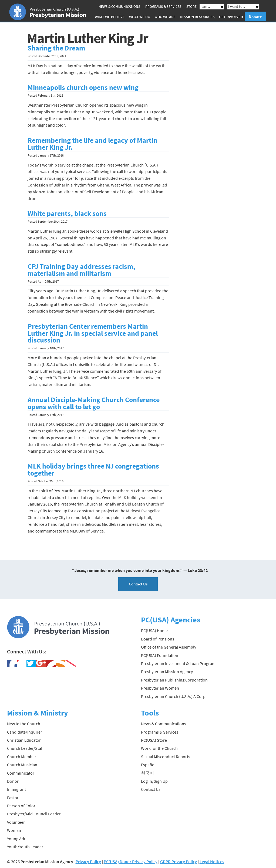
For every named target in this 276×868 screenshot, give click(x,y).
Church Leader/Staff (25, 748)
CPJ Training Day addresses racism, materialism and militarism (81, 270)
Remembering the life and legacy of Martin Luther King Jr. (92, 144)
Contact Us (138, 584)
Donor (13, 781)
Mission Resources (197, 17)
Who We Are (165, 17)
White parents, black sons (67, 213)
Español (148, 765)
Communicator (21, 773)
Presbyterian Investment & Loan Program (178, 663)
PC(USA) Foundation (160, 655)
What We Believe (110, 17)
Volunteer (16, 822)
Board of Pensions (158, 639)
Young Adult (18, 838)
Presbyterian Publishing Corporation (174, 680)
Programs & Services (163, 7)
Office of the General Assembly (169, 647)
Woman (14, 830)
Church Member (22, 756)
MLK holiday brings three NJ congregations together (93, 470)
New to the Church (24, 724)
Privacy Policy (88, 862)
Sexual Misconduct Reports (166, 756)
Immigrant (16, 789)
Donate (255, 17)
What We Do (140, 17)
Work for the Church (159, 748)
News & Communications (119, 7)
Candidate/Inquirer (25, 732)
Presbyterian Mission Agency (167, 672)
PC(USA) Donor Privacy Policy (131, 862)
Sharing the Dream (56, 48)
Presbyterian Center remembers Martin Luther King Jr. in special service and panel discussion (93, 333)
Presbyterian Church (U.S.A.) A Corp (173, 696)
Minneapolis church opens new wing (83, 87)
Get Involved (231, 17)
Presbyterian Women (160, 688)
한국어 (147, 773)
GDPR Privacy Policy (179, 862)
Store (191, 7)
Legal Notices (212, 862)
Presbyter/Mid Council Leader (34, 814)
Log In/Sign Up (154, 781)
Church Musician (22, 765)
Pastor (13, 797)
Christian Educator (24, 740)
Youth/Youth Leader (25, 847)
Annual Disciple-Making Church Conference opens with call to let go (94, 403)
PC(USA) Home (154, 630)
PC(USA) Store (154, 740)
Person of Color (21, 806)
